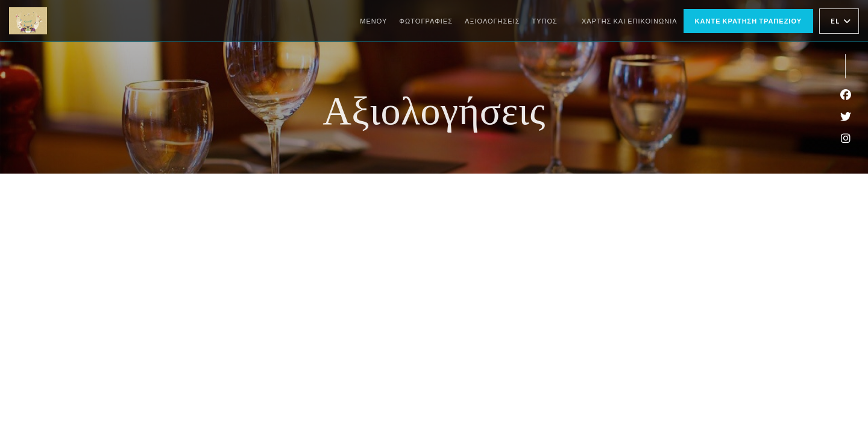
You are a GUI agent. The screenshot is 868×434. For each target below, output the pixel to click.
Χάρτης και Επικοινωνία (630, 21)
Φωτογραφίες (426, 21)
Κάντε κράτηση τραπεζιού (748, 21)
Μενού (373, 21)
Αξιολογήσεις (492, 21)
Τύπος (545, 21)
